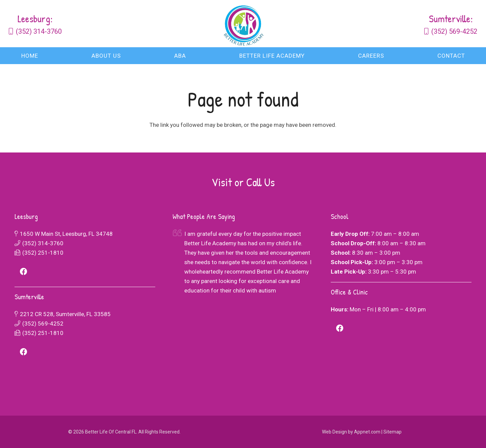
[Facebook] (24, 272)
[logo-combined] (243, 24)
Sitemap (393, 432)
